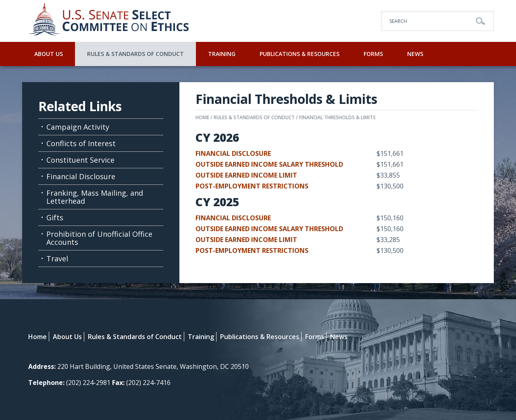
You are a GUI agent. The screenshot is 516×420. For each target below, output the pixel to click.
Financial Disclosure (81, 176)
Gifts (55, 217)
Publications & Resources (300, 54)
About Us (49, 54)
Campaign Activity (78, 127)
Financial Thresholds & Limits (337, 117)
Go (481, 21)
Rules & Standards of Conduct (135, 54)
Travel (57, 259)
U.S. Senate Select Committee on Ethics (109, 21)
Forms (373, 54)
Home (202, 117)
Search (398, 21)
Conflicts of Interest (81, 143)
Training (222, 54)
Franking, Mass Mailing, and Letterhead (95, 197)
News (415, 54)
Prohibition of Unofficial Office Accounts (99, 238)
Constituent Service (80, 160)
